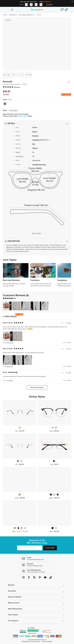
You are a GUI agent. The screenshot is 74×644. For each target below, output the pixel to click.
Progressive (20, 156)
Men (34, 144)
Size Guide (13, 110)
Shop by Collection (15, 597)
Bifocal (18, 152)
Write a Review (11, 316)
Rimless (35, 132)
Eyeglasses (13, 15)
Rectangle (35, 136)
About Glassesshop (15, 609)
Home (5, 15)
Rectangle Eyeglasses (27, 15)
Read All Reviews (37, 388)
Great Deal (12, 591)
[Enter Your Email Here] (30, 548)
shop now (49, 4)
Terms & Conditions (47, 642)
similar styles (23, 116)
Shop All (11, 585)
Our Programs (13, 621)
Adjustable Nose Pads (39, 165)
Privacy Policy (36, 642)
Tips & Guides (13, 615)
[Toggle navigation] (8, 10)
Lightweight (36, 140)
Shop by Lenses (14, 603)
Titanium (35, 148)
